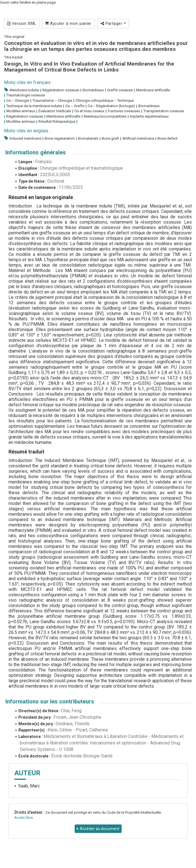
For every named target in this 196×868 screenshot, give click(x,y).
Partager (113, 23)
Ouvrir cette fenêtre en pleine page (28, 2)
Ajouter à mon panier (68, 23)
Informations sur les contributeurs (50, 701)
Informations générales (36, 152)
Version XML (22, 23)
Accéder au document (100, 829)
